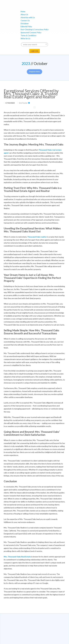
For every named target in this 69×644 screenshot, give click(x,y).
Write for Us (25, 38)
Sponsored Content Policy (31, 32)
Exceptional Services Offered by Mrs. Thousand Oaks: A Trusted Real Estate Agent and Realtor (31, 94)
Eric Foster (23, 103)
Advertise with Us (28, 17)
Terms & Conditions (28, 35)
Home (23, 11)
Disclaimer (25, 23)
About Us (24, 14)
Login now (35, 51)
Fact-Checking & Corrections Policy (35, 29)
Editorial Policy (26, 26)
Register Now (34, 72)
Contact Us (25, 20)
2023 (26, 63)
